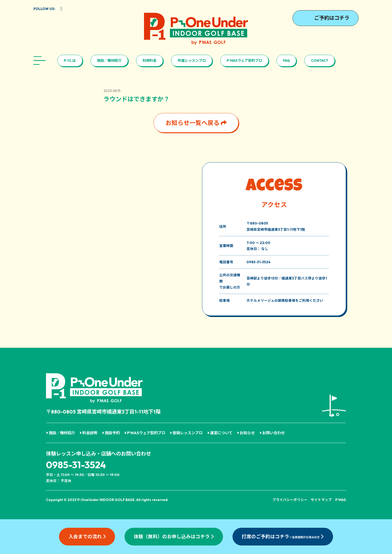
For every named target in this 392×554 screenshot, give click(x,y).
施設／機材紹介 (109, 60)
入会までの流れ (87, 536)
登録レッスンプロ (186, 433)
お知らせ (246, 433)
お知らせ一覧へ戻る (196, 123)
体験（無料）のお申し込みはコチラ (174, 536)
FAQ (286, 60)
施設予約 (111, 433)
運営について (220, 433)
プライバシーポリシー (290, 500)
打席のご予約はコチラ (283, 536)
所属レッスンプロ (192, 60)
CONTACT (320, 60)
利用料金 (149, 60)
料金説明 (88, 433)
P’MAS (341, 500)
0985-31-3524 (76, 465)
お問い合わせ (272, 433)
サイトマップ (321, 500)
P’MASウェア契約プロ (244, 60)
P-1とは (70, 60)
